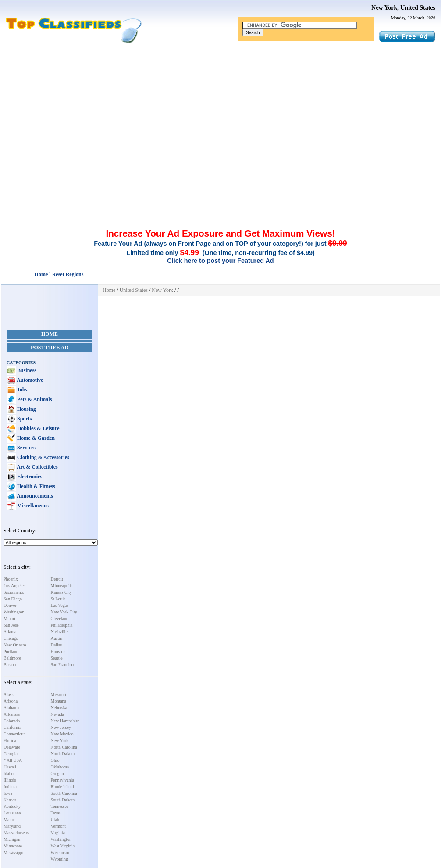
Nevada (58, 714)
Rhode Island (62, 787)
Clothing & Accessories (43, 457)
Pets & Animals (34, 399)
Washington (14, 612)
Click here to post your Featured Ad (220, 261)
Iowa (8, 793)
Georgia (11, 754)
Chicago (11, 638)
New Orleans (15, 645)
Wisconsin (60, 852)
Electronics (29, 477)
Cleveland (60, 619)
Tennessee (60, 806)
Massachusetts (16, 833)
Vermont (58, 826)
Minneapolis (62, 586)
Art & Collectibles (37, 467)
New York (60, 741)
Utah (55, 820)
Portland (11, 651)
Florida (10, 741)
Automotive (29, 380)
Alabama (11, 708)
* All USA (13, 760)
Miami (9, 619)
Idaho (9, 773)
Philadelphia (62, 625)
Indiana (10, 787)
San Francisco (63, 665)
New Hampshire (65, 721)
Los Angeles (14, 586)
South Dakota (63, 800)
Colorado (12, 721)
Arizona (11, 701)
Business (26, 370)
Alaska (10, 694)
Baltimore (12, 658)
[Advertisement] (220, 109)
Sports (24, 419)
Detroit (57, 579)
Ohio (55, 760)
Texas (56, 813)
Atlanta (10, 632)
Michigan (12, 839)
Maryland (12, 826)
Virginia (58, 833)
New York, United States (403, 8)
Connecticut (14, 734)
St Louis (58, 599)
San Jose (11, 625)
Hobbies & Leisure (37, 428)
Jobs (21, 390)
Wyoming (59, 859)
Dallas (57, 645)
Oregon (57, 773)
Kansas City (62, 592)
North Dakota (63, 754)
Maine (9, 820)
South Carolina (64, 793)
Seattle (57, 658)
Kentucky (12, 806)
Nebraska (59, 708)
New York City (64, 612)
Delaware (12, 747)
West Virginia (63, 846)
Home (50, 334)
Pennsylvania (62, 780)
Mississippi (14, 852)
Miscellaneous (32, 506)
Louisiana (12, 813)
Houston (58, 651)
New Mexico (62, 734)
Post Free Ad (50, 348)
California (12, 727)
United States (134, 290)
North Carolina (64, 747)
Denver (10, 605)
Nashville (59, 632)
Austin (57, 638)
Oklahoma (60, 767)
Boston (10, 665)
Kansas (10, 800)
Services (26, 448)
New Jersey (61, 727)
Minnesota (13, 846)
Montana (59, 701)
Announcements (34, 496)
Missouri (59, 694)
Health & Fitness (36, 486)
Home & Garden (35, 438)
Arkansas (12, 714)
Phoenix (11, 579)
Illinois (10, 780)
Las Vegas (60, 605)
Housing (26, 409)
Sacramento (14, 592)
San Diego (13, 599)
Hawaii (10, 767)
